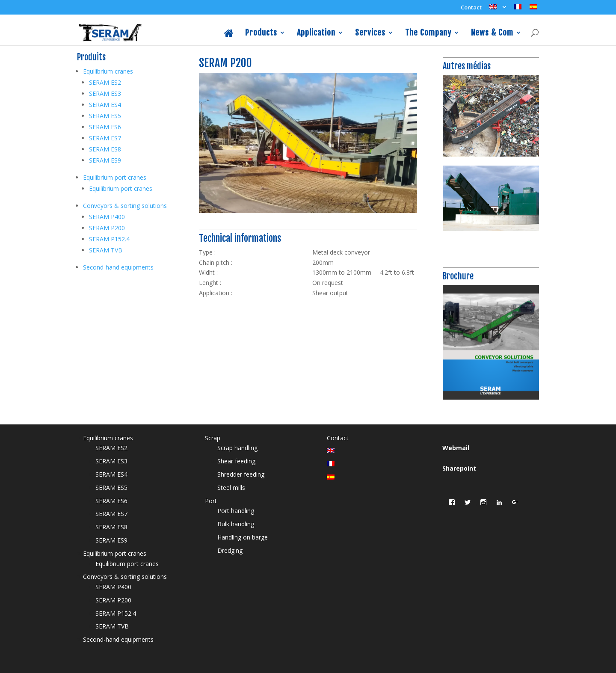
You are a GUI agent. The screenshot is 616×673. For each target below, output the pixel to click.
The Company (428, 33)
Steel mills (231, 488)
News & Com (492, 33)
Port (211, 501)
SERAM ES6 (105, 127)
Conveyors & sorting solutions (125, 206)
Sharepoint (459, 468)
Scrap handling (237, 448)
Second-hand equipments (118, 267)
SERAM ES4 (105, 105)
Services (370, 33)
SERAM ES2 (105, 82)
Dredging (230, 550)
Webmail (456, 448)
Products (261, 33)
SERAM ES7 (105, 138)
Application (316, 33)
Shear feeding (236, 461)
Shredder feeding (241, 474)
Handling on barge (243, 537)
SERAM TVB (106, 250)
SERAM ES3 (105, 93)
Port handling (236, 511)
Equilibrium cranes (108, 71)
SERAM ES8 (105, 149)
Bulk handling (236, 524)
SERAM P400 (107, 217)
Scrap (213, 438)
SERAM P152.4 (109, 239)
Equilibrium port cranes (115, 177)
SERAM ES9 (105, 160)
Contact (471, 8)
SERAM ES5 (105, 116)
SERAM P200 (107, 228)
